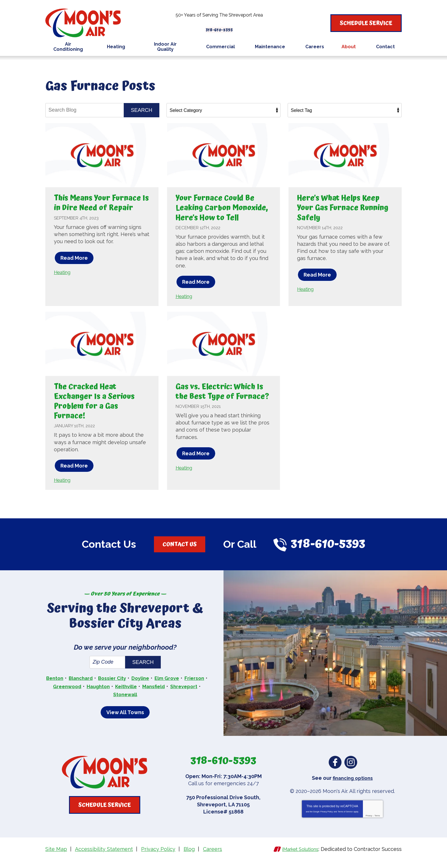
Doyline (155, 688)
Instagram (351, 771)
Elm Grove (184, 688)
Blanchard (91, 688)
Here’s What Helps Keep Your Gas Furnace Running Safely (344, 208)
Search (142, 110)
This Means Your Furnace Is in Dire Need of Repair (100, 208)
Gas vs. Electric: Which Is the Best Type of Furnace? (222, 406)
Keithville (157, 696)
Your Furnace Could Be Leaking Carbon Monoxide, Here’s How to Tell (221, 213)
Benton (63, 688)
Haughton (126, 696)
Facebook (335, 771)
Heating (64, 282)
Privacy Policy (327, 820)
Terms (377, 824)
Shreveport (109, 704)
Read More (74, 268)
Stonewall (143, 704)
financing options (353, 787)
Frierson (62, 696)
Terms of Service (345, 820)
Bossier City (125, 688)
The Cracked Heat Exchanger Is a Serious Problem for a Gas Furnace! (100, 411)
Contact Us (180, 554)
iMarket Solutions (297, 858)
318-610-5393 (224, 27)
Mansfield (187, 696)
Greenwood (93, 696)
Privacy (369, 824)
